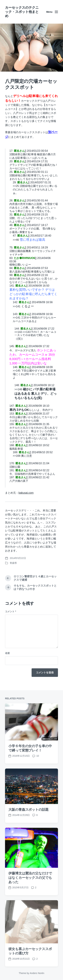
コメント (10, 611)
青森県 (13, 563)
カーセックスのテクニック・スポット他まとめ (22, 12)
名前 (7, 653)
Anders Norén (37, 973)
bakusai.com (26, 493)
